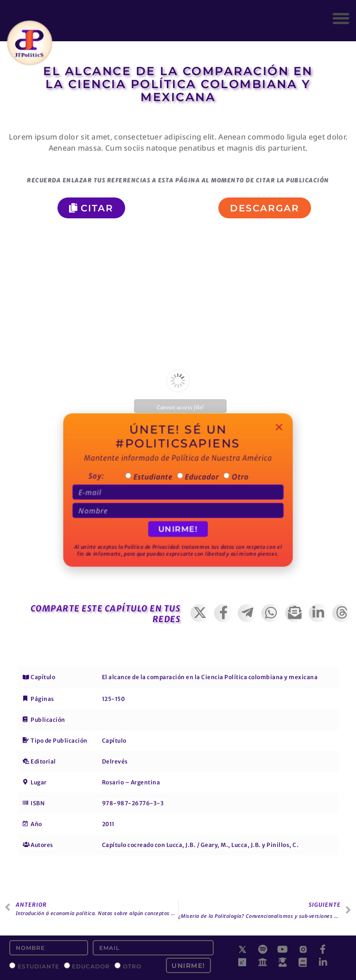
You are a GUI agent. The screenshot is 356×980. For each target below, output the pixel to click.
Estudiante (38, 966)
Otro (132, 966)
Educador (91, 966)
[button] (341, 18)
